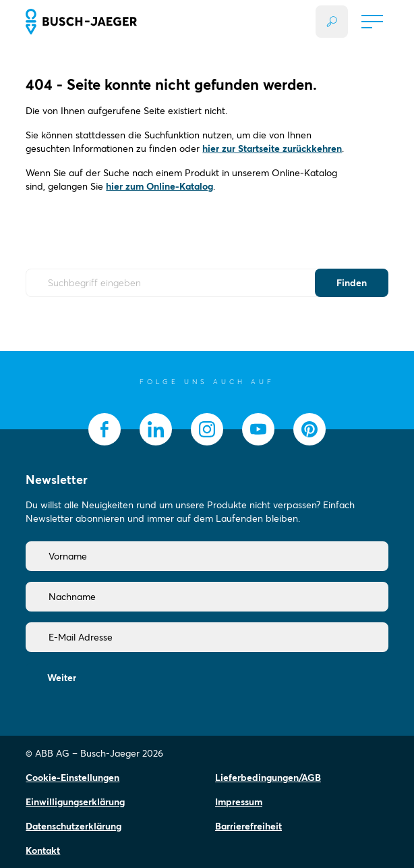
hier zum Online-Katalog (159, 186)
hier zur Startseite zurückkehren (272, 148)
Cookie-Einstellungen (72, 778)
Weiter (62, 678)
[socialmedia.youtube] (258, 429)
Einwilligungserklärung (75, 802)
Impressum (239, 802)
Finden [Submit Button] (352, 283)
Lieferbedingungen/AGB (268, 778)
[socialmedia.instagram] (207, 429)
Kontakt (43, 850)
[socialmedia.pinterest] (309, 429)
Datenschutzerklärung (73, 826)
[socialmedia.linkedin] (156, 429)
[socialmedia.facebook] (105, 429)
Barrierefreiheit (248, 826)
